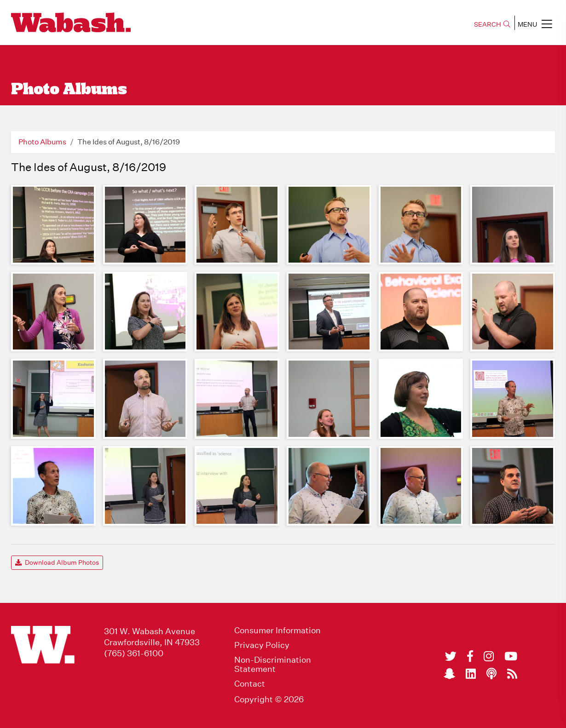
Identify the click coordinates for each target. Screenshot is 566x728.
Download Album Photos (57, 562)
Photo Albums (42, 142)
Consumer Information (277, 631)
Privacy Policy (262, 645)
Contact (250, 684)
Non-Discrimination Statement (273, 665)
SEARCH (492, 24)
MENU (535, 24)
